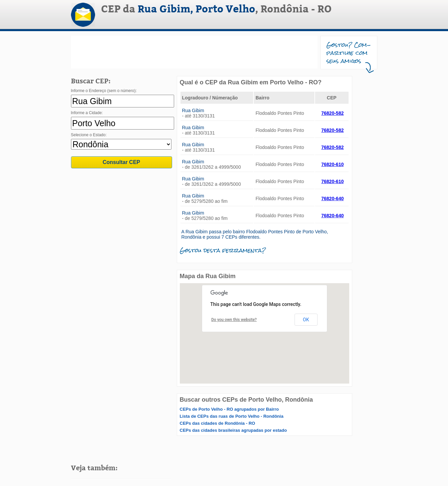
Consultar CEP (121, 162)
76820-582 (333, 113)
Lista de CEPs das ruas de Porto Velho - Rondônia (232, 416)
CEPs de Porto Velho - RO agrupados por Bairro (229, 409)
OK (306, 320)
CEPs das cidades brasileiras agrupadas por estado (233, 430)
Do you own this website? (234, 320)
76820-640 (333, 198)
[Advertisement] (194, 52)
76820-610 (333, 164)
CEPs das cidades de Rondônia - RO (217, 423)
